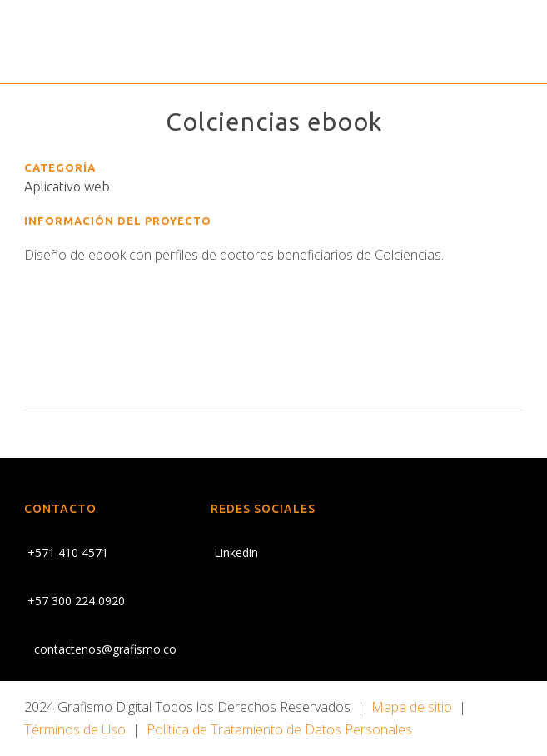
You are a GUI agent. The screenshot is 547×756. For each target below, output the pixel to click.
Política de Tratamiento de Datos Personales (279, 729)
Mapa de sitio (412, 707)
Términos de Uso (75, 729)
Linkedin (234, 552)
